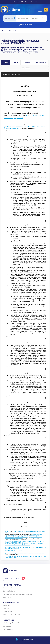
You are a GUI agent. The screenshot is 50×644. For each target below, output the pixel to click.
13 (30, 115)
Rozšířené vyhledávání (25, 25)
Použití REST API (8, 612)
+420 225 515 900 (8, 629)
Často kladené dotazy (10, 591)
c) (12, 531)
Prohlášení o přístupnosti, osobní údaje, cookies (18, 594)
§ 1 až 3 (7, 557)
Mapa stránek (7, 597)
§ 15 (6, 542)
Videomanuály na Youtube (15, 578)
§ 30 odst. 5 (8, 551)
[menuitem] (40, 10)
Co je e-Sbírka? (8, 588)
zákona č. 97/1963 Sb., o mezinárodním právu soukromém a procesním (27, 553)
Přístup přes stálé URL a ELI (11, 615)
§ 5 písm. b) (8, 531)
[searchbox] (28, 18)
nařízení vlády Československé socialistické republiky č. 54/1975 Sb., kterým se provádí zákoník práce (25, 557)
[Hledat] (43, 18)
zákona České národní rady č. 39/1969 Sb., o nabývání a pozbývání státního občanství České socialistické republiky (25, 542)
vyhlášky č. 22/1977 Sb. (17, 551)
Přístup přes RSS (8, 605)
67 (8, 553)
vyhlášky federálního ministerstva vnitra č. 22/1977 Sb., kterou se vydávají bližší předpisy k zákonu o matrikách (26, 548)
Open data (6, 609)
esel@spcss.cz (7, 626)
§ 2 (27, 115)
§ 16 (6, 544)
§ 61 (6, 547)
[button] (47, 41)
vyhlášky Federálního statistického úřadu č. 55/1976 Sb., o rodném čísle (25, 532)
